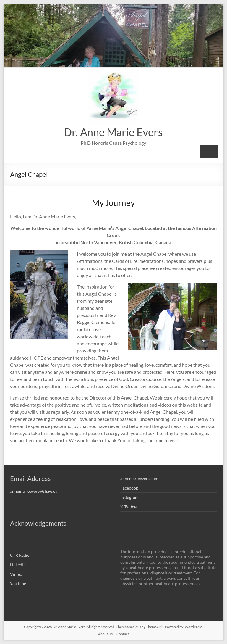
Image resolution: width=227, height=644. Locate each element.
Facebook (129, 488)
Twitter (131, 507)
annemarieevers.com (139, 478)
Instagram (129, 497)
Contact (123, 634)
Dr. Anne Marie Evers (113, 132)
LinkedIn (18, 565)
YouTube (18, 583)
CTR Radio (20, 555)
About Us (105, 634)
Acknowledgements (38, 523)
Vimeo (16, 574)
